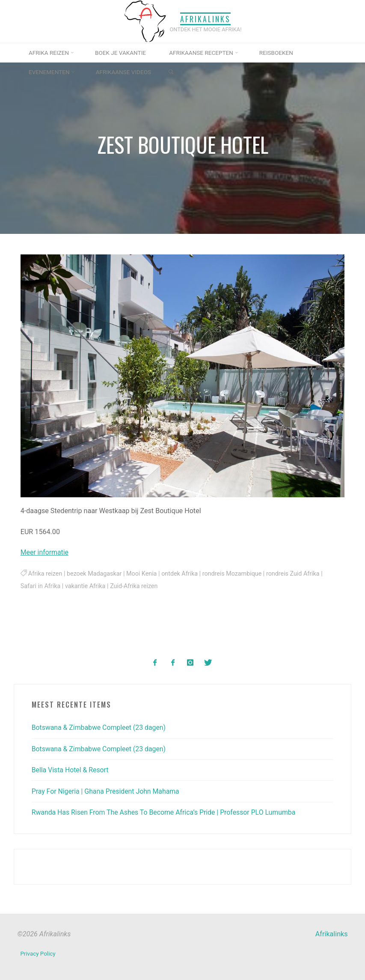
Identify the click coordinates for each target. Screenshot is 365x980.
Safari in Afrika (41, 586)
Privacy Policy (38, 953)
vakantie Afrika (86, 586)
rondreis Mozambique (235, 574)
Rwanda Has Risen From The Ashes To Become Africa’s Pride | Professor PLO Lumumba (166, 812)
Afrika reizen (46, 574)
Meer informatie (45, 553)
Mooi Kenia (143, 574)
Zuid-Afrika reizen (135, 586)
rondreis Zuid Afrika (297, 574)
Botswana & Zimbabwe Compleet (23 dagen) (100, 728)
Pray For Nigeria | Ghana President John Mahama (107, 791)
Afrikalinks (206, 18)
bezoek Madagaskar (95, 574)
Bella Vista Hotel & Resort (71, 769)
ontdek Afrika (182, 574)
